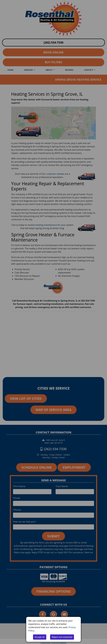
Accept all (40, 637)
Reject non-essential (62, 637)
